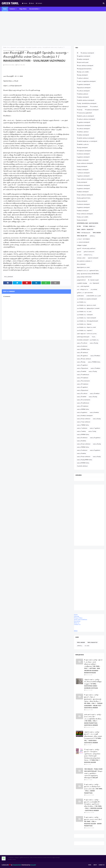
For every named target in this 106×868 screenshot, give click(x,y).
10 (78, 53)
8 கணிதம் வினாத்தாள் (83, 192)
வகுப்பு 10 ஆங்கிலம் (82, 356)
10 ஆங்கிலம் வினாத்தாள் (84, 56)
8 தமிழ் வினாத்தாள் (82, 201)
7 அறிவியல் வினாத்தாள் (83, 173)
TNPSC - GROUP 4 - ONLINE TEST (85, 230)
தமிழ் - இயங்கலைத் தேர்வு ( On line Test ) (88, 274)
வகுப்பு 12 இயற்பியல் (83, 390)
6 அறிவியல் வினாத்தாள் (83, 154)
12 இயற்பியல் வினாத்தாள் (84, 125)
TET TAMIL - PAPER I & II (89, 226)
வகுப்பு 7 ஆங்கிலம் (95, 428)
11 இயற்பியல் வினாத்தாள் (84, 88)
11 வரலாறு (80, 110)
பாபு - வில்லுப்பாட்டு (82, 289)
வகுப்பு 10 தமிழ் (81, 362)
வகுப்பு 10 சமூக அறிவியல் (84, 359)
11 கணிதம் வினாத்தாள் (83, 97)
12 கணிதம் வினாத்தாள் (83, 135)
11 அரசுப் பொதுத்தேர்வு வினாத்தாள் (86, 81)
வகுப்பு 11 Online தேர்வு (94, 362)
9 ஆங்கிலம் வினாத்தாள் (83, 207)
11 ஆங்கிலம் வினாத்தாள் (83, 84)
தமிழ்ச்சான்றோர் (81, 280)
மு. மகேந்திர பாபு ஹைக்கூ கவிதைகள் (87, 299)
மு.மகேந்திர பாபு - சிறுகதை (84, 324)
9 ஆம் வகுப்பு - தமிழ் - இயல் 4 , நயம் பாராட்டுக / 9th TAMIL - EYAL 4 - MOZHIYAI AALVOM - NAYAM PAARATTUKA (93, 821)
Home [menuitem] (5, 9)
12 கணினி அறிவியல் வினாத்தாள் (86, 138)
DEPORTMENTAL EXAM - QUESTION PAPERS (88, 223)
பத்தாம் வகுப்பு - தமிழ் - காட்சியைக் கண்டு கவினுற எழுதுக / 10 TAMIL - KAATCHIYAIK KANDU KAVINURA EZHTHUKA (93, 684)
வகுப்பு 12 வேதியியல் (83, 384)
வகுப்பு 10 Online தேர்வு (83, 349)
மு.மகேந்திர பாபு (81, 302)
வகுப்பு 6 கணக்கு (94, 412)
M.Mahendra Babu (10, 65)
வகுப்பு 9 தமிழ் (97, 457)
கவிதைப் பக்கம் (81, 258)
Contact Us (102, 865)
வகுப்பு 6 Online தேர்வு (83, 409)
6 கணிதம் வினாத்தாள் (83, 160)
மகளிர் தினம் (80, 296)
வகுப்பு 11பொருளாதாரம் (83, 381)
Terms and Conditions (81, 620)
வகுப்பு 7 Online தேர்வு (83, 425)
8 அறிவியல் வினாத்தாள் (83, 185)
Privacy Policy (78, 618)
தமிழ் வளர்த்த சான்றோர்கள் (84, 277)
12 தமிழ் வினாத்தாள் (82, 148)
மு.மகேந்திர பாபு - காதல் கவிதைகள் (86, 318)
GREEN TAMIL (10, 3)
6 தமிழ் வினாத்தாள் (82, 166)
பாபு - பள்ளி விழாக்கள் (83, 286)
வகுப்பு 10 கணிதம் (95, 356)
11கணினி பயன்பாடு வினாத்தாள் (85, 116)
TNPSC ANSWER (97, 233)
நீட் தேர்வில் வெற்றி (93, 280)
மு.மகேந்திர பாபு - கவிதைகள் (85, 315)
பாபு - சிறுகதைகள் (94, 283)
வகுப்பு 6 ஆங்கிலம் (82, 412)
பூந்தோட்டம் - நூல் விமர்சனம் (85, 293)
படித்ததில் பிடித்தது (82, 283)
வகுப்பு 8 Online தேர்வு (83, 434)
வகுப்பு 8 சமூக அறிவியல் (84, 444)
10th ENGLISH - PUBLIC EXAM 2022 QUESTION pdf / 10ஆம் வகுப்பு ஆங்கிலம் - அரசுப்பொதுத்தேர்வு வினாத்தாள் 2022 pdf (93, 773)
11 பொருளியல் (94, 107)
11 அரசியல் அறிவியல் (83, 78)
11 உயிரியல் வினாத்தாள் (83, 91)
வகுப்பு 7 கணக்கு (81, 431)
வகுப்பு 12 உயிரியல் (82, 393)
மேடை (94, 337)
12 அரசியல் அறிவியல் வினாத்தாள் (86, 119)
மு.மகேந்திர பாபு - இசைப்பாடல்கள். (87, 305)
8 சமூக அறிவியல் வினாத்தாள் (85, 195)
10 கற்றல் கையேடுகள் (83, 62)
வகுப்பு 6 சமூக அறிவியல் (84, 419)
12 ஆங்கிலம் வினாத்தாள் (84, 122)
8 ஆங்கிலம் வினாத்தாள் (83, 189)
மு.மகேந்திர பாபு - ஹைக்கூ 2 (85, 330)
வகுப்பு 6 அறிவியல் (82, 346)
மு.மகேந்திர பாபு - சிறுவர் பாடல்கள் (86, 327)
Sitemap (77, 616)
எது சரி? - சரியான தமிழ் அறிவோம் (86, 248)
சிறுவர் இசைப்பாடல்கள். (83, 267)
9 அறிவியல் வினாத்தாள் (83, 204)
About (32, 3)
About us (77, 623)
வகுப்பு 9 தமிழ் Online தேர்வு (84, 460)
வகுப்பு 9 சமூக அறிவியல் (84, 457)
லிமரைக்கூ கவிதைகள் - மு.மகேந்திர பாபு (88, 340)
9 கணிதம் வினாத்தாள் (83, 211)
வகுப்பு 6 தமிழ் (97, 419)
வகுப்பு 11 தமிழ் (93, 371)
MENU (76, 631)
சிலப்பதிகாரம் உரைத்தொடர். (84, 261)
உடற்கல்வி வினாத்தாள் (83, 242)
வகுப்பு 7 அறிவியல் (82, 428)
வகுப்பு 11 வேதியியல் (83, 378)
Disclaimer (77, 621)
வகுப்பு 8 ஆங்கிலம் (95, 438)
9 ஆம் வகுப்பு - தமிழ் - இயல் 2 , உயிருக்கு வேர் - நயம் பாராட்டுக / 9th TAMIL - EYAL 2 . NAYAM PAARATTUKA (93, 789)
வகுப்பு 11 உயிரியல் (82, 343)
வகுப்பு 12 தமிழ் (94, 343)
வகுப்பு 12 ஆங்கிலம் (82, 387)
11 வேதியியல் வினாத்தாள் (92, 110)
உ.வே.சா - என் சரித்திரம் (83, 239)
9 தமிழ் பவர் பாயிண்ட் (83, 217)
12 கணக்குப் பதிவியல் (83, 132)
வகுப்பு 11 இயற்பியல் (83, 368)
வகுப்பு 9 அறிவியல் (82, 450)
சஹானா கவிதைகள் (93, 258)
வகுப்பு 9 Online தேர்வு (83, 447)
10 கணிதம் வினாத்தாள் (83, 59)
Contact (39, 3)
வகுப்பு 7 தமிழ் (92, 431)
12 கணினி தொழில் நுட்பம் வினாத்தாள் (87, 141)
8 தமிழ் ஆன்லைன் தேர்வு (84, 198)
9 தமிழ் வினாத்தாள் (82, 220)
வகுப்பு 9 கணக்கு (81, 453)
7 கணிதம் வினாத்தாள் (83, 170)
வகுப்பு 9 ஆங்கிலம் (95, 450)
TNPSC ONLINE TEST (82, 236)
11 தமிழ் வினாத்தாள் (82, 107)
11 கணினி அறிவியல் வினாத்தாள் (86, 100)
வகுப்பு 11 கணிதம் (95, 368)
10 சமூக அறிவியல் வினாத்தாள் (85, 66)
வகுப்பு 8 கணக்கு (81, 441)
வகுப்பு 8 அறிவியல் (82, 438)
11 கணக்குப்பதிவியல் (83, 94)
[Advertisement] (53, 28)
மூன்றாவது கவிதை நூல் (83, 337)
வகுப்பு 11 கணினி (82, 371)
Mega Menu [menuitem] (23, 9)
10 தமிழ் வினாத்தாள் (82, 75)
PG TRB (79, 226)
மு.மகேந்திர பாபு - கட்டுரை (84, 312)
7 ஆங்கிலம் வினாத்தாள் (83, 176)
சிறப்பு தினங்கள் (12, 47)
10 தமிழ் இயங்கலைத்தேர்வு (84, 69)
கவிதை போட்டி (88, 255)
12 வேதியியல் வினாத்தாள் (84, 151)
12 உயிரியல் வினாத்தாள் (83, 129)
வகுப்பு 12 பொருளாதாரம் (84, 400)
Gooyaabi (33, 865)
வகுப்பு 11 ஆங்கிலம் (82, 365)
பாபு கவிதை (94, 289)
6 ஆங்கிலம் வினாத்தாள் (83, 157)
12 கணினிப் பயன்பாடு (83, 144)
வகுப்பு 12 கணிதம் (95, 393)
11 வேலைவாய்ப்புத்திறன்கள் (84, 113)
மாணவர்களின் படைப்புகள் (94, 296)
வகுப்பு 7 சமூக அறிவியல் (84, 422)
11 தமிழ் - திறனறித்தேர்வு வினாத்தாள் (87, 103)
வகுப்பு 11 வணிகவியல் (83, 375)
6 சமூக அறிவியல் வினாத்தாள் (85, 163)
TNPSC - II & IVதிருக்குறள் (84, 233)
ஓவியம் (79, 252)
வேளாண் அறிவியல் (82, 466)
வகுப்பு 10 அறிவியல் (82, 352)
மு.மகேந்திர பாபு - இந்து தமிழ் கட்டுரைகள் (88, 308)
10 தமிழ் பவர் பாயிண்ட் (83, 72)
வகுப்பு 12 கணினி (82, 397)
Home (25, 3)
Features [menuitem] (12, 9)
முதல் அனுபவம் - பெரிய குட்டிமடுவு (87, 334)
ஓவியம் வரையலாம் (89, 252)
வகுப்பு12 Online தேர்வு (83, 463)
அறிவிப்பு (92, 236)
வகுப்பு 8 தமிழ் (97, 444)
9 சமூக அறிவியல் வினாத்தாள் (85, 214)
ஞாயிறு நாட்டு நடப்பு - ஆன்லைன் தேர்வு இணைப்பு (88, 271)
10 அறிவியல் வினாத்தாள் (87, 53)
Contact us (77, 624)
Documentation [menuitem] (34, 9)
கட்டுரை (79, 255)
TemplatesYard (17, 865)
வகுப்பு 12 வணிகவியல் (83, 403)
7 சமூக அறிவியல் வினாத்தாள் (85, 179)
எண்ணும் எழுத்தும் (82, 245)
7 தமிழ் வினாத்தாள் (82, 182)
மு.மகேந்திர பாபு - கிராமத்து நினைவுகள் (87, 321)
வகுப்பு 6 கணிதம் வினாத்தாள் (85, 416)
